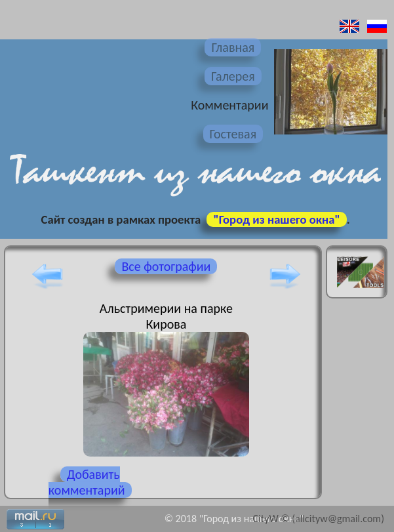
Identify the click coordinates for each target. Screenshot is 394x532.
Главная (233, 47)
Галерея (233, 76)
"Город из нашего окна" (276, 219)
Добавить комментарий (87, 482)
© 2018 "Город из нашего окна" (234, 519)
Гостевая (233, 134)
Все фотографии (166, 266)
